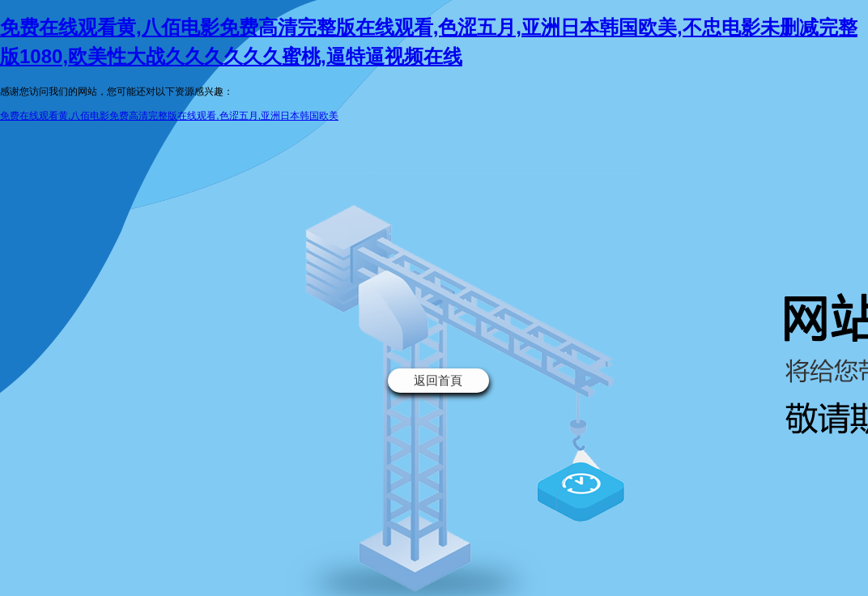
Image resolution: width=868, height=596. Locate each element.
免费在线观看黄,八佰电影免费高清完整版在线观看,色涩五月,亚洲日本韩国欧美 (169, 116)
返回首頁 (438, 380)
